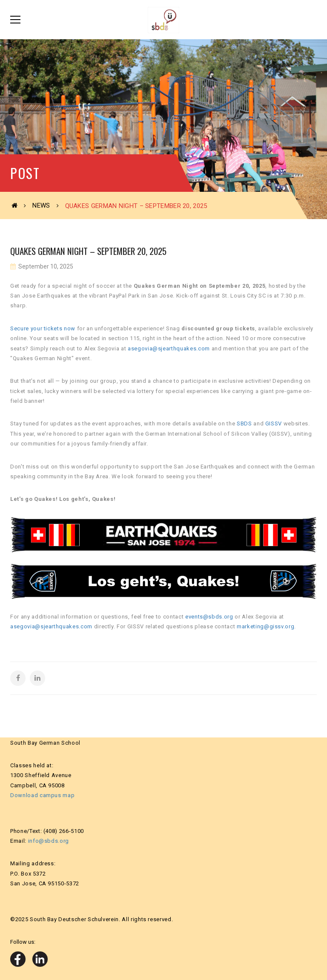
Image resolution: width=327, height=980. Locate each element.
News (41, 205)
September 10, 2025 (45, 266)
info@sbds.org (49, 841)
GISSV (274, 424)
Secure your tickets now (43, 328)
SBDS (244, 424)
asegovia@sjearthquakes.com (169, 348)
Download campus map (42, 795)
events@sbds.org (209, 617)
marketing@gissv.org (265, 626)
